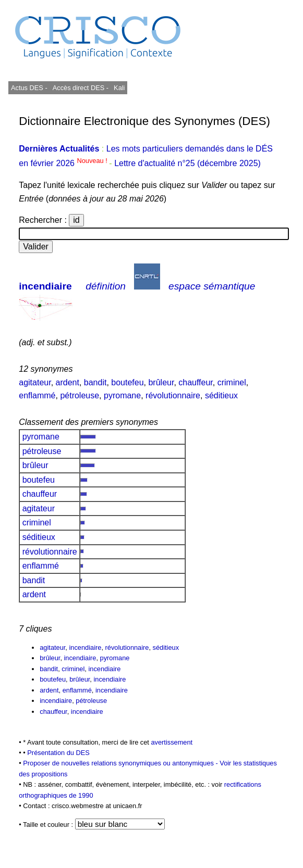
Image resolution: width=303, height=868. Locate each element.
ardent (68, 382)
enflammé (37, 395)
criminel (232, 382)
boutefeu (127, 382)
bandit (95, 382)
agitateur (35, 382)
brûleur (161, 382)
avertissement (172, 742)
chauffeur (196, 382)
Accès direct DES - (81, 88)
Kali (119, 88)
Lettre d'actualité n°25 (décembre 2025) (187, 163)
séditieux (221, 395)
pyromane (122, 395)
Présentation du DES (58, 753)
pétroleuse (80, 395)
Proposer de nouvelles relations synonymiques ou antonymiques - (121, 763)
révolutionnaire (173, 395)
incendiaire (45, 286)
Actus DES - (29, 88)
